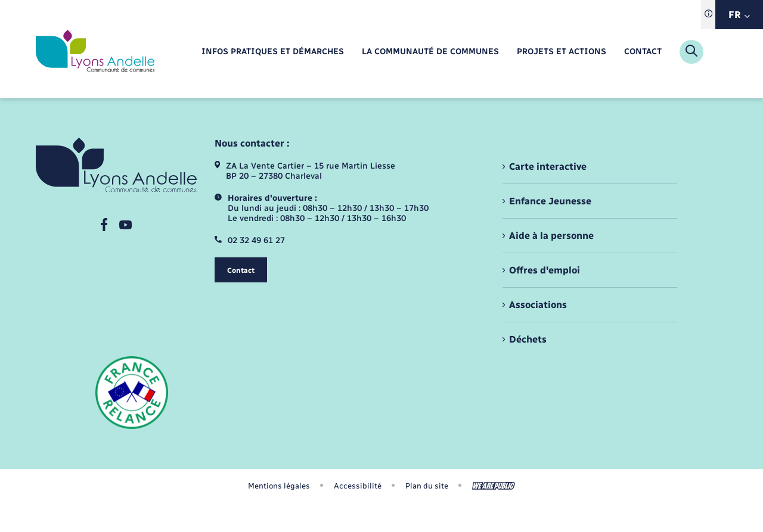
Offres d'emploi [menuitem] (545, 270)
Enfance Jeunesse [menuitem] (550, 201)
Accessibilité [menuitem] (358, 486)
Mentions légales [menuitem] (279, 486)
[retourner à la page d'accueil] (95, 52)
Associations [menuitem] (538, 305)
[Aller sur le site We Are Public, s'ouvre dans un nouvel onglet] (494, 486)
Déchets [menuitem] (528, 339)
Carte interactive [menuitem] (548, 167)
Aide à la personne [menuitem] (551, 236)
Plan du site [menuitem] (427, 486)
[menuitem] (273, 52)
